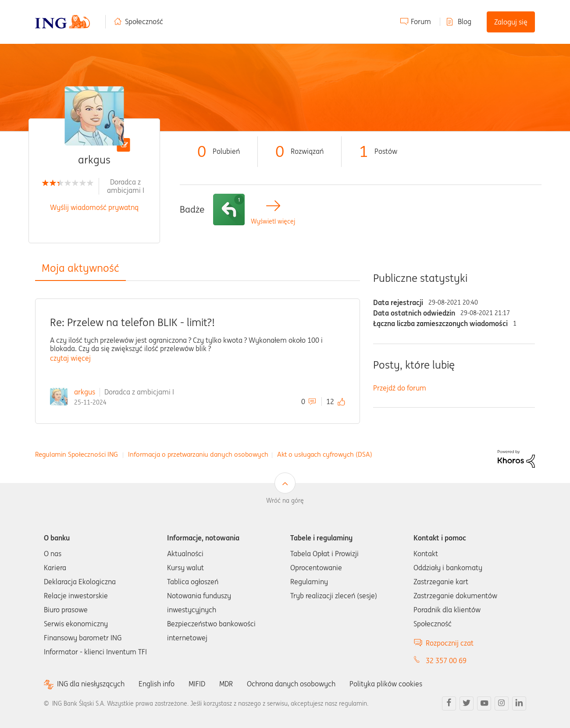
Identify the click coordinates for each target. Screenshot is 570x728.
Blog (465, 21)
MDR (226, 684)
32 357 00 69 (446, 661)
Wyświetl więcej (273, 222)
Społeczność (144, 21)
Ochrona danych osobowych (291, 684)
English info (157, 684)
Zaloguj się (511, 22)
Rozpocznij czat (450, 643)
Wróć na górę (285, 501)
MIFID (197, 684)
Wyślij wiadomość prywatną (94, 207)
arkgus (85, 392)
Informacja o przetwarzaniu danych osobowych (198, 454)
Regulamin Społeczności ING (77, 454)
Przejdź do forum (400, 388)
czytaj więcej (70, 358)
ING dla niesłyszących (91, 684)
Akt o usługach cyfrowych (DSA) (325, 454)
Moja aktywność (80, 268)
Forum (421, 21)
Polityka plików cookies (386, 684)
